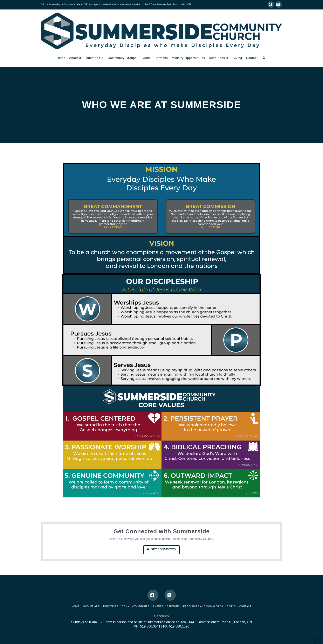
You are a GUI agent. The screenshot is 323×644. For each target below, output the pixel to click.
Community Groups (136, 606)
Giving (231, 606)
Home (75, 606)
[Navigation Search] (264, 58)
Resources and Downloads (203, 606)
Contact (245, 606)
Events (158, 606)
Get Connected (161, 549)
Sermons (173, 606)
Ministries (111, 606)
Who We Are (91, 606)
